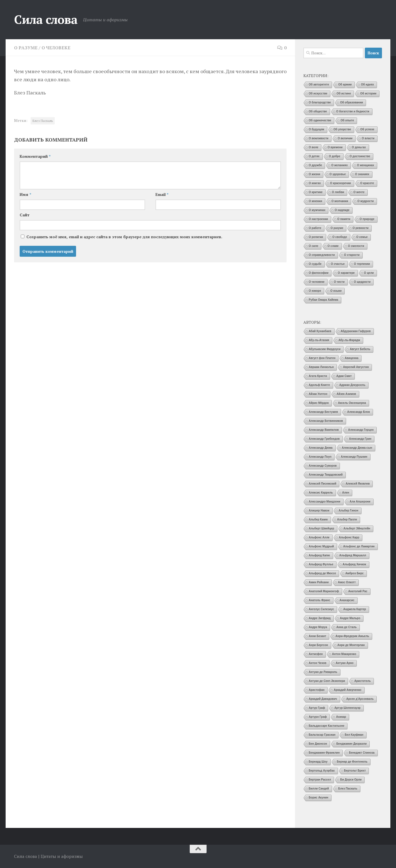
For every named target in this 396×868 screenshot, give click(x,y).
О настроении (318, 219)
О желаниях (339, 165)
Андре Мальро (350, 618)
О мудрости (365, 201)
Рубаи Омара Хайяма (323, 300)
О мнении (315, 201)
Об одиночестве (320, 120)
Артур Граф (317, 708)
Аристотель (362, 681)
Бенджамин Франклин (324, 753)
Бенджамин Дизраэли (351, 744)
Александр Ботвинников (326, 421)
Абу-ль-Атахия (319, 340)
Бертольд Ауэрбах (322, 771)
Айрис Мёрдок (319, 403)
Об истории (368, 93)
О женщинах (366, 165)
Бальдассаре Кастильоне (327, 726)
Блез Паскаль (43, 121)
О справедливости (322, 255)
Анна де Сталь (346, 627)
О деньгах (359, 147)
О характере (346, 273)
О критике (316, 192)
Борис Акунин (319, 798)
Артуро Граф (318, 717)
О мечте (359, 192)
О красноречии (340, 183)
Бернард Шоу (318, 762)
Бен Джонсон (318, 744)
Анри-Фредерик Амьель (352, 636)
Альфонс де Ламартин (359, 546)
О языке (336, 291)
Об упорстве (342, 129)
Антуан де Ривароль (323, 672)
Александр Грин (360, 439)
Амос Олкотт (347, 582)
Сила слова (46, 19)
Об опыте (347, 120)
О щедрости (362, 282)
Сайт (25, 215)
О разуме (26, 48)
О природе (367, 219)
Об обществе (318, 111)
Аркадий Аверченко (347, 690)
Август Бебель (360, 349)
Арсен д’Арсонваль (360, 699)
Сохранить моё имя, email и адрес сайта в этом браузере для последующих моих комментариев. (124, 237)
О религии (316, 237)
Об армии (345, 85)
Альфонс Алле (319, 537)
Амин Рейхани (319, 582)
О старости (352, 255)
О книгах (315, 183)
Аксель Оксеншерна (352, 403)
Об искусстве (318, 93)
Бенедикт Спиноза (362, 753)
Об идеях (367, 85)
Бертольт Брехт (355, 771)
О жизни (314, 174)
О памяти (344, 219)
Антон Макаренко (344, 654)
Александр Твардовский (326, 475)
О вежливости (319, 138)
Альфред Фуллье (321, 564)
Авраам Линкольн (321, 367)
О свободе (340, 237)
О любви (338, 192)
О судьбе (315, 264)
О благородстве (320, 102)
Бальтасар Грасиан (322, 735)
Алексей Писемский (322, 484)
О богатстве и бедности (353, 111)
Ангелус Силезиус (321, 609)
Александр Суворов (323, 466)
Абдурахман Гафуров (356, 331)
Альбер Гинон (349, 511)
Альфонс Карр (349, 537)
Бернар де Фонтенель (352, 762)
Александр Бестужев (323, 412)
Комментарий (35, 156)
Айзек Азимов (346, 394)
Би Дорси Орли (351, 780)
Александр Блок (359, 412)
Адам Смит (344, 376)
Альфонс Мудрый (321, 546)
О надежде (342, 210)
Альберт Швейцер (321, 528)
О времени (335, 147)
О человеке (56, 48)
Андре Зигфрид (320, 618)
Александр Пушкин (354, 457)
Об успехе (367, 129)
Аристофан (317, 690)
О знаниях (362, 174)
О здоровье (338, 174)
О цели (369, 273)
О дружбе (315, 165)
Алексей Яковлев (358, 484)
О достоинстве (360, 156)
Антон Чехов (318, 663)
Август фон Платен (322, 358)
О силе (313, 246)
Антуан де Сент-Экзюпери (327, 681)
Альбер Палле (347, 519)
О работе (315, 228)
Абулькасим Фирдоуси (325, 349)
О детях (314, 156)
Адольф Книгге (319, 385)
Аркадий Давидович (323, 699)
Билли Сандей (319, 789)
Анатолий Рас (358, 591)
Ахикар (341, 717)
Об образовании (352, 102)
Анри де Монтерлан (351, 645)
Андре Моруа (318, 627)
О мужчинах (317, 210)
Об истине (344, 93)
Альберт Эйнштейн (357, 528)
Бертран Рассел (320, 780)
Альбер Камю (318, 519)
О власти (368, 138)
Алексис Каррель (321, 493)
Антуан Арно (345, 663)
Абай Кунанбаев (320, 331)
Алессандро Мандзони (325, 502)
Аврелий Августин (356, 367)
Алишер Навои (319, 511)
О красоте (367, 183)
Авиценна (352, 358)
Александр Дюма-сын (357, 448)
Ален (346, 493)
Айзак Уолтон (318, 394)
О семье (362, 237)
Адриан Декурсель (352, 385)
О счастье (338, 264)
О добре (335, 156)
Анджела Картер (355, 609)
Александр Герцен (361, 430)
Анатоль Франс (320, 600)
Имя (25, 194)
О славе (333, 246)
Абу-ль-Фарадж (349, 340)
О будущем (316, 129)
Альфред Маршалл (353, 555)
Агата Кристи (318, 376)
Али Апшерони (360, 502)
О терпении (362, 264)
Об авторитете (319, 85)
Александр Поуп (320, 457)
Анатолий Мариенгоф (324, 591)
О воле (313, 147)
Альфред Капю (319, 555)
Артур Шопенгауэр (347, 708)
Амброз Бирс (354, 573)
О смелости (356, 246)
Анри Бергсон (318, 645)
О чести (339, 282)
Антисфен (316, 654)
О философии (319, 273)
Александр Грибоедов (324, 439)
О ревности (360, 228)
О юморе (315, 291)
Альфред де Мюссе (322, 573)
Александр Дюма (321, 448)
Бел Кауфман (354, 735)
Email (162, 194)
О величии (345, 138)
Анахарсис (347, 600)
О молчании (340, 201)
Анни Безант (317, 636)
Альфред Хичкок (354, 564)
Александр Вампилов (324, 430)
